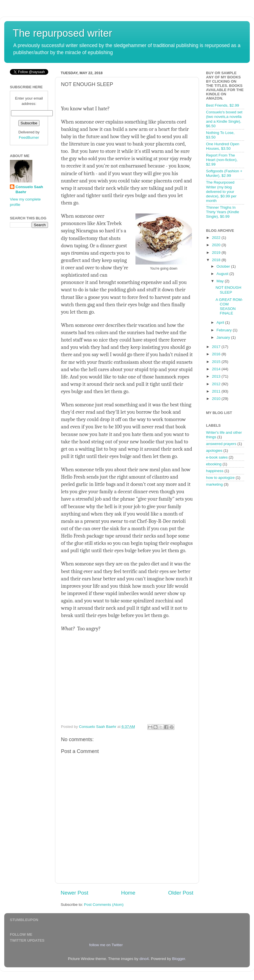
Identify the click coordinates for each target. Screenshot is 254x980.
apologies (214, 451)
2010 (217, 399)
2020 (217, 245)
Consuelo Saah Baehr (29, 190)
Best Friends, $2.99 (223, 105)
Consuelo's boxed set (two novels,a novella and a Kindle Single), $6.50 (224, 119)
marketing (214, 484)
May (221, 281)
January (224, 337)
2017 (217, 347)
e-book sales (217, 457)
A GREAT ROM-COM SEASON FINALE (229, 307)
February (225, 330)
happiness (215, 471)
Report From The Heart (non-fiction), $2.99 (222, 160)
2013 (217, 376)
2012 (217, 384)
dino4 (144, 959)
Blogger (179, 959)
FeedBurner (29, 137)
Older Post (181, 893)
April (221, 322)
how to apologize (220, 478)
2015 (217, 362)
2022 (217, 238)
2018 (217, 260)
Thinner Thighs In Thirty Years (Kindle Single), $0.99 (223, 212)
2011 (217, 391)
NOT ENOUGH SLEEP (228, 290)
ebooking (214, 464)
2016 (217, 354)
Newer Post (75, 893)
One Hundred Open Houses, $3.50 (223, 146)
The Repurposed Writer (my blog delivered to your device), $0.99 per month (221, 191)
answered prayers (221, 444)
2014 (217, 369)
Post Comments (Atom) (104, 905)
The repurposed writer (62, 33)
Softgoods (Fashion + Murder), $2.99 (224, 173)
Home (128, 893)
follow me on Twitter (106, 945)
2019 (217, 253)
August (223, 274)
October (224, 266)
